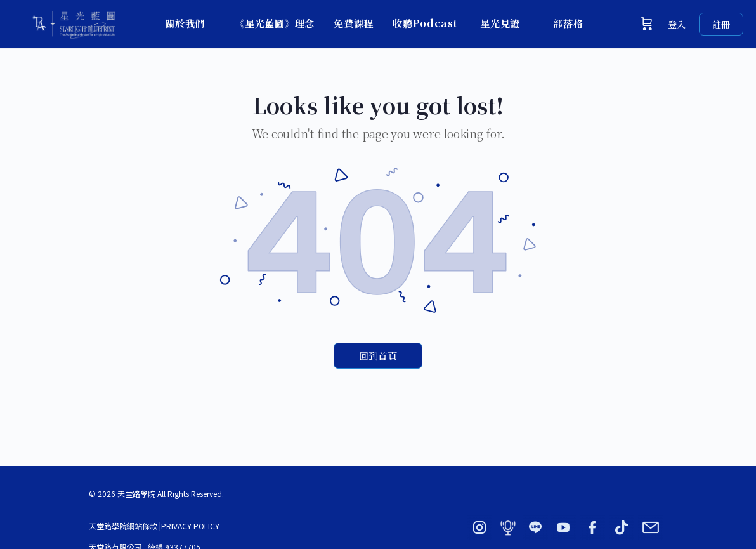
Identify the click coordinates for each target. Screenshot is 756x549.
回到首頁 (378, 356)
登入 (677, 24)
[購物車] (647, 24)
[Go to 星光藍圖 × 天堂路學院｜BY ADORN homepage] (73, 21)
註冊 (721, 24)
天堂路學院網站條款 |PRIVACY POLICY (154, 526)
